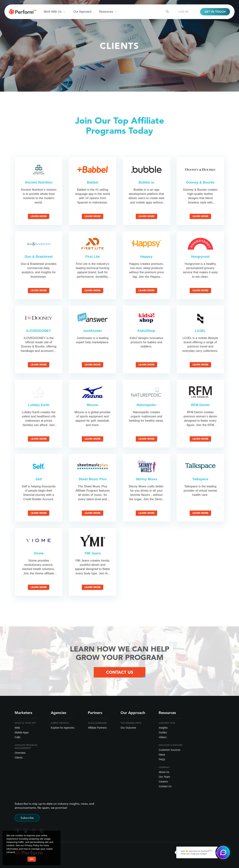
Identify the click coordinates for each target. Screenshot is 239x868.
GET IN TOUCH (215, 12)
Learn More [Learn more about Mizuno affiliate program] (93, 439)
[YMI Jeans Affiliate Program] (93, 540)
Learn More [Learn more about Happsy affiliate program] (146, 290)
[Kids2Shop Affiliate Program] (146, 318)
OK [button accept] (32, 859)
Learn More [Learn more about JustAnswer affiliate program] (93, 365)
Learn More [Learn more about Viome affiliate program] (39, 587)
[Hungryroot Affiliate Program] (200, 244)
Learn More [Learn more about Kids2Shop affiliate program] (146, 365)
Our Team (164, 777)
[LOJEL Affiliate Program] (200, 318)
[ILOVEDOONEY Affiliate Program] (39, 318)
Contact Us (165, 786)
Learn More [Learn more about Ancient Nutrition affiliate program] (39, 216)
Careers (163, 782)
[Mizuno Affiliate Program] (93, 392)
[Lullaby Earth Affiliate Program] (39, 392)
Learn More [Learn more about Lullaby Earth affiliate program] (39, 439)
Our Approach (82, 12)
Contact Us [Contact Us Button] (120, 672)
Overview (20, 753)
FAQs (162, 759)
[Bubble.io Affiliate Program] (146, 170)
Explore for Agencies (63, 728)
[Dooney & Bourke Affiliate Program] (200, 170)
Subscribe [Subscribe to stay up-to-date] (27, 818)
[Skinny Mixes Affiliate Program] (146, 466)
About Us (164, 772)
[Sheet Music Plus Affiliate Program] (93, 466)
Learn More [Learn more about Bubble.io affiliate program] (146, 216)
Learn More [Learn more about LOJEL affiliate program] (200, 365)
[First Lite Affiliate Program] (93, 244)
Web (17, 728)
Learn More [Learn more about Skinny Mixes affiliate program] (146, 513)
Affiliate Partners (97, 728)
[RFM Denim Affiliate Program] (200, 392)
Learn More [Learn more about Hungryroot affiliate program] (200, 290)
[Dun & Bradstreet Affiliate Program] (39, 244)
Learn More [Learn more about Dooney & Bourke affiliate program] (200, 216)
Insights (163, 728)
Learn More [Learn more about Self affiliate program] (39, 513)
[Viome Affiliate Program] (39, 540)
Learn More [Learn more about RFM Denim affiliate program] (200, 439)
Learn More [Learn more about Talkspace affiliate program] (200, 513)
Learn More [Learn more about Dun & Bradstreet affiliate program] (39, 290)
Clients (19, 758)
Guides (163, 732)
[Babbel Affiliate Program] (93, 170)
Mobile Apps (22, 732)
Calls (18, 737)
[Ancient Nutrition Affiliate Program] (39, 170)
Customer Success (169, 750)
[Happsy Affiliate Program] (146, 244)
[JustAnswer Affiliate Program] (93, 318)
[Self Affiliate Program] (39, 466)
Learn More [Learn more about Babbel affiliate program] (93, 216)
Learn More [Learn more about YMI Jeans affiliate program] (93, 587)
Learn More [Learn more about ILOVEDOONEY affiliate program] (39, 365)
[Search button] (167, 12)
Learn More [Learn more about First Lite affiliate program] (93, 290)
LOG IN (183, 12)
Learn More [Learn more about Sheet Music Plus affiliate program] (93, 513)
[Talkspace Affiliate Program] (200, 466)
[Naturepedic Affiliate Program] (146, 392)
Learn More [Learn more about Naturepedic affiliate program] (146, 439)
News (162, 755)
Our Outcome (128, 728)
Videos (163, 737)
